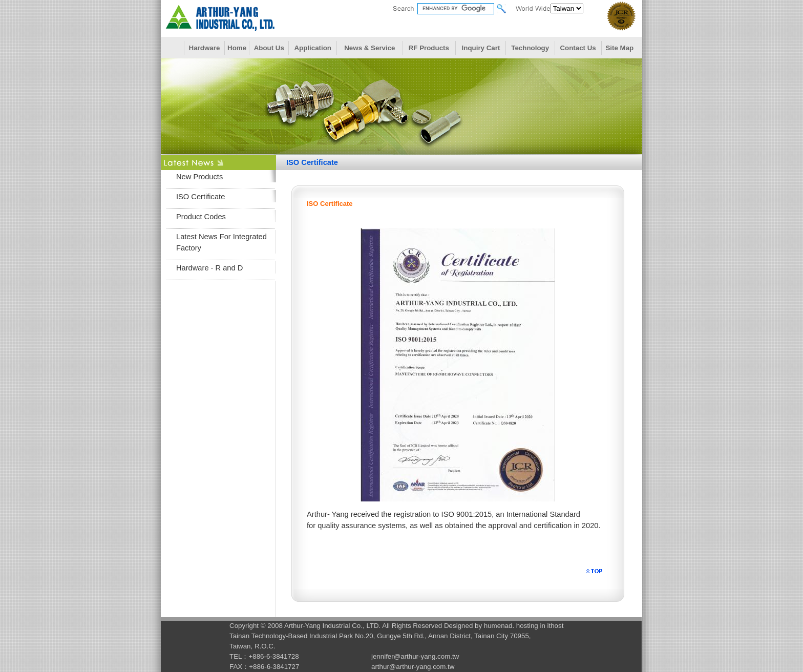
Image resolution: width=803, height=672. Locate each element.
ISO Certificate (200, 197)
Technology (530, 48)
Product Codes (201, 217)
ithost (556, 626)
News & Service (369, 48)
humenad (498, 626)
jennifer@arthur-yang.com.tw (415, 656)
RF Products (429, 48)
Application (313, 48)
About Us (269, 48)
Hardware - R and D (209, 268)
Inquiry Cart (481, 48)
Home (237, 48)
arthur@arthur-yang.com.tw (413, 667)
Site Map (619, 48)
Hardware (205, 48)
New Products (199, 177)
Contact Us (578, 48)
